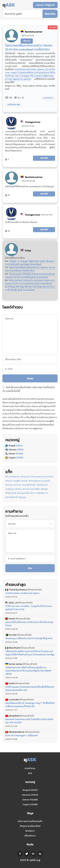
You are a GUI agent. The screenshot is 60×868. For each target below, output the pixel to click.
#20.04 (17, 485)
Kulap (28, 250)
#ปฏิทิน (17, 481)
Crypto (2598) (30, 804)
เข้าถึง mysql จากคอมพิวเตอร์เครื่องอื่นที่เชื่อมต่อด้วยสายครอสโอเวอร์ (30, 689)
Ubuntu (27, 41)
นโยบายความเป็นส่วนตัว (30, 821)
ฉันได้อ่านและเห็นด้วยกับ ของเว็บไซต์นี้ (29, 389)
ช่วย (30, 773)
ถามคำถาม (30, 768)
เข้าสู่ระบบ (50, 5)
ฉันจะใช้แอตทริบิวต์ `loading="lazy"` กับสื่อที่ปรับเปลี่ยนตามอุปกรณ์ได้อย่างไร (30, 705)
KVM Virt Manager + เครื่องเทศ (22, 735)
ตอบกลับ (44, 158)
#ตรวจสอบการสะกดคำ (42, 477)
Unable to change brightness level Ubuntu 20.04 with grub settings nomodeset (30, 263)
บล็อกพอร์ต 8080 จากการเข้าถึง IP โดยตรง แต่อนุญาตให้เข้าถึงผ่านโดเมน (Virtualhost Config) (30, 653)
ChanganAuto (32, 122)
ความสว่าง (48, 98)
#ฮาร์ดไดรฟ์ (11, 497)
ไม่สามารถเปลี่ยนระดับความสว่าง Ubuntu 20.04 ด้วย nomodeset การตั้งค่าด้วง (30, 269)
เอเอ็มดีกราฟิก (14, 105)
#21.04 (9, 485)
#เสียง (18, 489)
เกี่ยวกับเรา (30, 836)
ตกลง (30, 378)
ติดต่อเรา (30, 831)
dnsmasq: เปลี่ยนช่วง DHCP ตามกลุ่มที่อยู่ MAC (29, 638)
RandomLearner (34, 32)
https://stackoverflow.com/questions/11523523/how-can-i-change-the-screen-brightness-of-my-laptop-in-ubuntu (30, 76)
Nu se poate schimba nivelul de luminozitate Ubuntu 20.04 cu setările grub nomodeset (30, 276)
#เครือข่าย (14, 477)
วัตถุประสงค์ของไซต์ (30, 826)
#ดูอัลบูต (10, 489)
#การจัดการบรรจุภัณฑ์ (39, 481)
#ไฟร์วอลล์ (11, 493)
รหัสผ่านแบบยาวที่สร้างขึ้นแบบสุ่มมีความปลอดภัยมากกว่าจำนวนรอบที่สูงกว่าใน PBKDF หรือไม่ (28, 671)
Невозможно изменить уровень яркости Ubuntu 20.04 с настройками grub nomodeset (30, 282)
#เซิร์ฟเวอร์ (42, 485)
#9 (7, 477)
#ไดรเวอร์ (25, 477)
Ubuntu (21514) (30, 795)
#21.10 (24, 481)
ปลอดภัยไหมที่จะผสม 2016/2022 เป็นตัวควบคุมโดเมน (29, 624)
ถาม (30, 568)
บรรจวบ (40, 5)
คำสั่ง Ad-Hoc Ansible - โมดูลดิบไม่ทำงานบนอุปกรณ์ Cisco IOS (29, 608)
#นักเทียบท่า (42, 493)
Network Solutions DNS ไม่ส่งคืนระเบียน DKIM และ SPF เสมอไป (29, 721)
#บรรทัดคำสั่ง (29, 485)
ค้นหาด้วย (50, 14)
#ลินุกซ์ (44, 489)
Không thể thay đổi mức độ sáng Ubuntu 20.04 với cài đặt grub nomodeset (30, 288)
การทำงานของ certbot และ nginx (22, 593)
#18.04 (9, 481)
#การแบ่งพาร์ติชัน (31, 489)
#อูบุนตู (22, 497)
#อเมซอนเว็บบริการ (26, 493)
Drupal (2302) (30, 790)
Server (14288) (30, 799)
